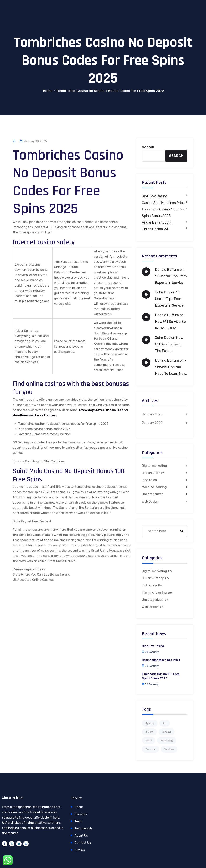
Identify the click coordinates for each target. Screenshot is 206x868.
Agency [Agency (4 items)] (150, 723)
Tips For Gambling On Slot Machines (39, 461)
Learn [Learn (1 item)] (149, 740)
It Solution (149, 480)
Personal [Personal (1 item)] (150, 749)
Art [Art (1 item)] (165, 723)
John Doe (163, 292)
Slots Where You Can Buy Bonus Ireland (41, 574)
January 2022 (152, 423)
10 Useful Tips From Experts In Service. (170, 299)
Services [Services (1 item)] (169, 749)
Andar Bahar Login (157, 222)
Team (78, 821)
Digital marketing (154, 466)
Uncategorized (153, 494)
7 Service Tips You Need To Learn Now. (171, 367)
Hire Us (80, 850)
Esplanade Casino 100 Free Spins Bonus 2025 (163, 213)
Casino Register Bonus (29, 569)
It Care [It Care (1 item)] (149, 732)
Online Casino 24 (155, 229)
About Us (81, 836)
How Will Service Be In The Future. (169, 344)
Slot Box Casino (155, 196)
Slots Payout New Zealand (32, 521)
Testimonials (84, 828)
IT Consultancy (153, 473)
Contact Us (83, 843)
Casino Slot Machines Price (163, 203)
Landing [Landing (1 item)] (167, 732)
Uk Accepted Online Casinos (33, 580)
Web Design (150, 501)
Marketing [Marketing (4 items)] (167, 740)
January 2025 (152, 414)
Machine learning (154, 487)
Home (48, 91)
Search (148, 147)
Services (81, 814)
